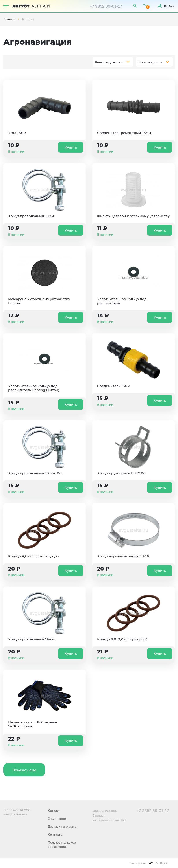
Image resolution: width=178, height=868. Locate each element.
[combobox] (113, 62)
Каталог (54, 810)
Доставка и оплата (62, 826)
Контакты (55, 834)
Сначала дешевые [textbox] (109, 62)
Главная (9, 19)
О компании (57, 818)
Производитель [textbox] (150, 62)
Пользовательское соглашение (62, 844)
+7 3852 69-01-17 (106, 6)
